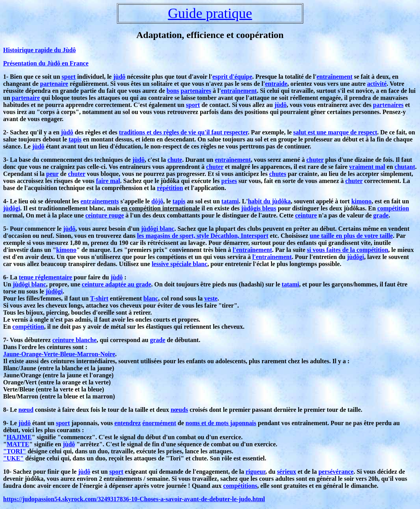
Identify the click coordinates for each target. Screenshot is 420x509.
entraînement (335, 77)
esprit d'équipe (232, 77)
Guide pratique (210, 13)
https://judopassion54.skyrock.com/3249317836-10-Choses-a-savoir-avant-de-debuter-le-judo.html (134, 499)
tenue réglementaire (45, 277)
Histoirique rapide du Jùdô (39, 50)
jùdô (119, 77)
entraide (276, 84)
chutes (278, 174)
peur (52, 174)
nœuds (179, 410)
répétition (170, 188)
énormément (159, 423)
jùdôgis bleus (259, 208)
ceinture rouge (105, 215)
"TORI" (14, 451)
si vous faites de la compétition (348, 250)
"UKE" (13, 458)
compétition (393, 208)
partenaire (54, 84)
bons (173, 91)
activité (377, 84)
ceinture (306, 215)
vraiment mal (367, 167)
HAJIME (19, 437)
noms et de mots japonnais (221, 423)
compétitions (240, 486)
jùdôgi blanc (158, 229)
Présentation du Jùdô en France (46, 63)
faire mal (108, 181)
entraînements (100, 201)
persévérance (336, 472)
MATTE (18, 444)
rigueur (255, 472)
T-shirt (99, 298)
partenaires (196, 91)
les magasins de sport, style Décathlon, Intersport (203, 236)
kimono (362, 201)
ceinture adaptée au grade (117, 284)
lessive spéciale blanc (179, 264)
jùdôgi (12, 208)
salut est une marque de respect (335, 132)
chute (175, 160)
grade (381, 215)
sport (69, 77)
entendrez (128, 423)
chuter (315, 160)
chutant (405, 167)
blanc (151, 298)
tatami (230, 201)
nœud (26, 410)
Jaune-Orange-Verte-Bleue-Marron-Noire (59, 354)
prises (229, 181)
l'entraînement (252, 250)
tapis (75, 139)
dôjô (157, 201)
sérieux (287, 472)
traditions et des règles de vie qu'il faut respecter (184, 132)
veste (211, 298)
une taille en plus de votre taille (351, 236)
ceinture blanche (75, 340)
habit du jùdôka (269, 201)
